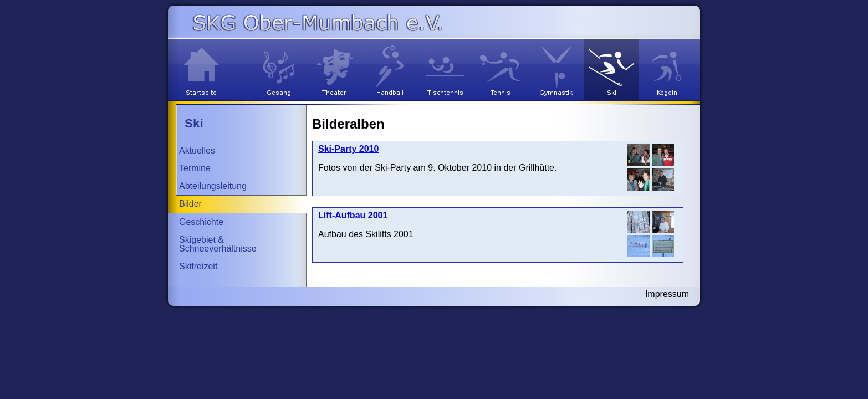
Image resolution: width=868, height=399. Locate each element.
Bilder (190, 204)
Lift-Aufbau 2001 (353, 215)
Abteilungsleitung (213, 186)
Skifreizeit (198, 266)
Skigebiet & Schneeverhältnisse (218, 244)
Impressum (667, 294)
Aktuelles (197, 150)
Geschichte (201, 222)
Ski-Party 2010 (348, 149)
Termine (195, 168)
